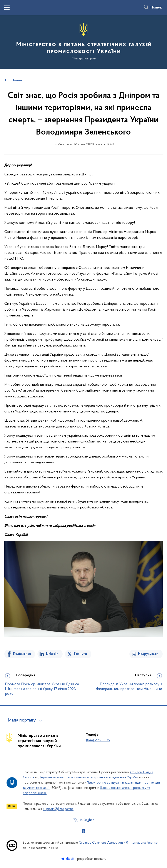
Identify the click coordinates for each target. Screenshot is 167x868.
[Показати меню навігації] (7, 8)
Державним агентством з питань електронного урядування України (88, 777)
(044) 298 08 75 (98, 740)
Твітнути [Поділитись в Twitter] (80, 654)
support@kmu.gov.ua (58, 809)
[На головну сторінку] (83, 42)
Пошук (156, 8)
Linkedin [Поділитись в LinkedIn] (52, 654)
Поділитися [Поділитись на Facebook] (22, 654)
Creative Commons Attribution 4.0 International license (118, 843)
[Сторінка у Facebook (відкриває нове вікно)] (83, 831)
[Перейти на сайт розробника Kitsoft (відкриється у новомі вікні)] (68, 859)
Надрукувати (148, 654)
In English (87, 820)
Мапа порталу (22, 720)
